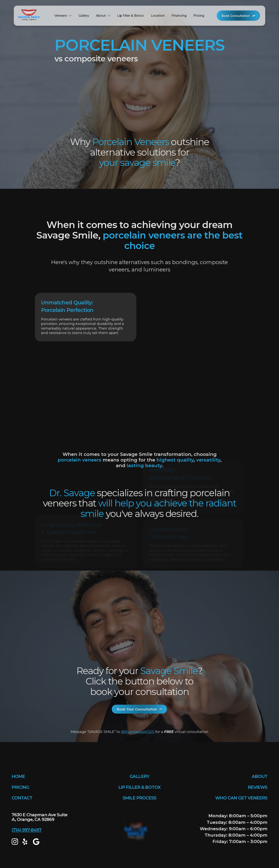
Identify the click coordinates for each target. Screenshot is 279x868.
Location (158, 16)
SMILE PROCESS (140, 798)
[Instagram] (15, 842)
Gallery (84, 16)
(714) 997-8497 (27, 830)
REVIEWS (258, 787)
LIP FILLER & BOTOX (140, 787)
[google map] (36, 842)
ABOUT (260, 776)
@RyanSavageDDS (138, 732)
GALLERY (139, 776)
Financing (179, 16)
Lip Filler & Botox (130, 16)
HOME (18, 776)
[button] (63, 16)
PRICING (20, 787)
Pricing (199, 16)
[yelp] (25, 842)
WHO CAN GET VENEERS (241, 798)
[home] (30, 16)
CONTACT (22, 798)
